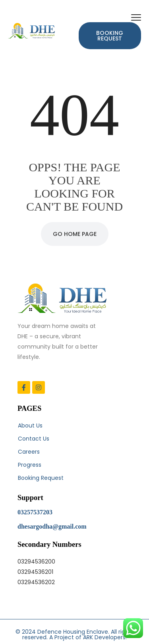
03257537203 (35, 512)
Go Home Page (75, 234)
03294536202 (36, 582)
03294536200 (36, 562)
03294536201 (35, 572)
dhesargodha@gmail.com (52, 526)
